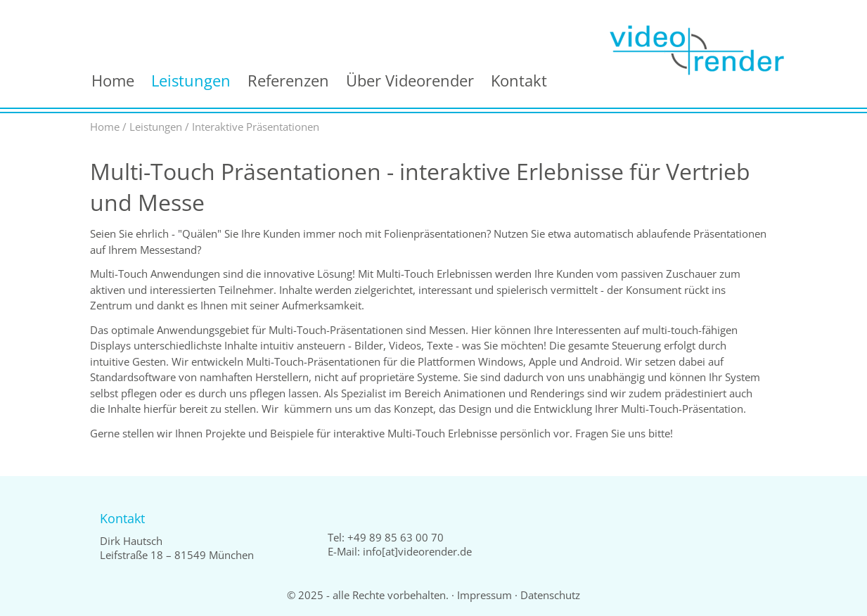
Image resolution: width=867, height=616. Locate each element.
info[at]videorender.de (417, 551)
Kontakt (519, 80)
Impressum (484, 595)
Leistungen (191, 80)
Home (113, 80)
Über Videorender (410, 80)
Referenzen (288, 80)
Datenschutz (550, 595)
